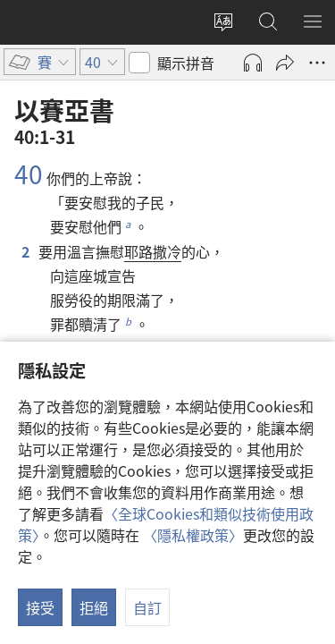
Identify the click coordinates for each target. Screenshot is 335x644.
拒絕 (94, 607)
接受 (40, 607)
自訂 (147, 607)
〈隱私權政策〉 (193, 535)
